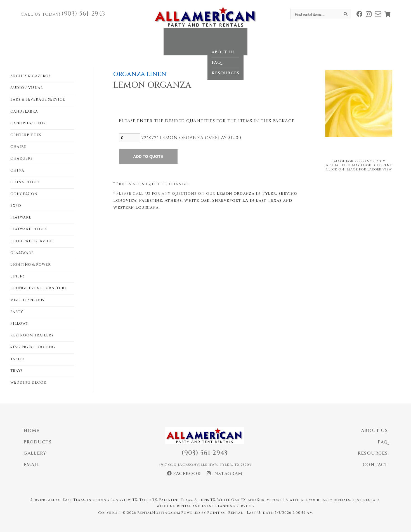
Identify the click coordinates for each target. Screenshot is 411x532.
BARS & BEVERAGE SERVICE (38, 99)
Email (31, 465)
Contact (275, 37)
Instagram (225, 474)
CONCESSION (24, 194)
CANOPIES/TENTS (28, 123)
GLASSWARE (22, 253)
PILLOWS (19, 324)
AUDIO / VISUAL (27, 88)
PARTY (17, 312)
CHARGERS (22, 158)
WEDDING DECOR (28, 383)
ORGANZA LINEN (140, 74)
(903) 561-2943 (83, 14)
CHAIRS (18, 147)
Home (132, 37)
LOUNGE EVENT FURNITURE (39, 288)
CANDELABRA (24, 111)
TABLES (17, 359)
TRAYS (17, 371)
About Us (374, 431)
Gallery (198, 37)
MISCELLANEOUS (27, 300)
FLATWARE (21, 217)
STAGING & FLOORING (33, 347)
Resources (373, 453)
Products (38, 442)
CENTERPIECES (26, 135)
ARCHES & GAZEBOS (30, 76)
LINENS (18, 276)
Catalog (163, 37)
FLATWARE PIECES (29, 229)
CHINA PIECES (25, 182)
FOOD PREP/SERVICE (31, 241)
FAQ (383, 442)
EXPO (16, 206)
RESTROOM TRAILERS (32, 335)
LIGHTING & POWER (31, 265)
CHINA (17, 170)
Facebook (184, 474)
